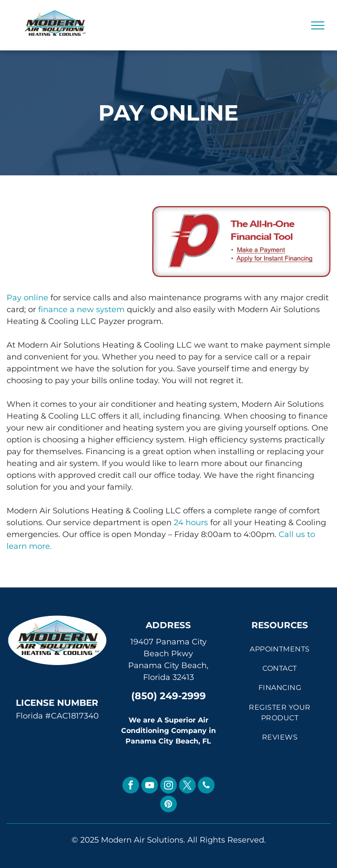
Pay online (27, 298)
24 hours (191, 523)
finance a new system (81, 309)
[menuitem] (280, 649)
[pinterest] (168, 805)
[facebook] (131, 786)
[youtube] (150, 786)
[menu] (318, 25)
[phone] (206, 786)
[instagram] (168, 786)
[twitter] (187, 786)
